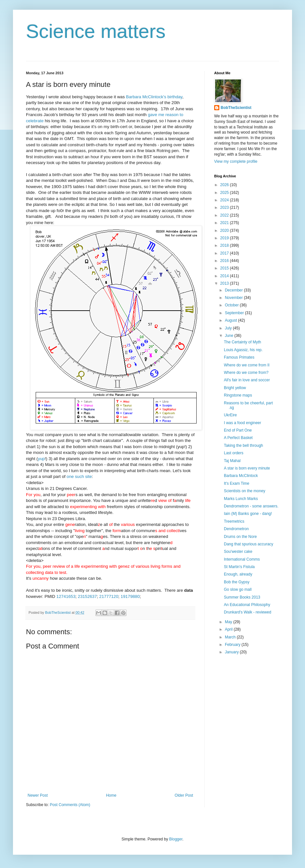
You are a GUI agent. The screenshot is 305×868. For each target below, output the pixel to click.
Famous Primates (239, 357)
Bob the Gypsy (237, 582)
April (229, 629)
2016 (225, 261)
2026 (225, 185)
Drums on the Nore (240, 537)
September (235, 313)
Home (111, 795)
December (234, 290)
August (232, 320)
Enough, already (238, 574)
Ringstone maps (238, 395)
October (232, 305)
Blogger (176, 839)
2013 (225, 283)
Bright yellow (235, 388)
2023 (225, 208)
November (234, 298)
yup (41, 459)
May (229, 622)
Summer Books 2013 (242, 597)
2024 (225, 200)
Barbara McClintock (241, 476)
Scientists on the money (244, 491)
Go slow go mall (238, 589)
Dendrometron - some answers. (251, 506)
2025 (225, 193)
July (229, 328)
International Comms (242, 559)
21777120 (109, 596)
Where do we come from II (247, 365)
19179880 (130, 596)
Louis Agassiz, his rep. (243, 350)
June (230, 336)
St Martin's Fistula (239, 567)
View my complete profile (236, 161)
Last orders (234, 453)
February (233, 645)
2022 (225, 215)
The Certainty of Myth (243, 342)
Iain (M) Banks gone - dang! (248, 514)
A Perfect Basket (238, 438)
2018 (225, 245)
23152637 (87, 596)
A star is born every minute (247, 468)
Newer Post (38, 795)
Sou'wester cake (238, 552)
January (232, 652)
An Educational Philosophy (247, 605)
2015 (225, 268)
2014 (225, 276)
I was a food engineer (243, 423)
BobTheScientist (236, 108)
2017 (225, 253)
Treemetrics (234, 521)
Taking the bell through (244, 446)
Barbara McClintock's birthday (154, 97)
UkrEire (230, 415)
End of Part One (238, 430)
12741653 (66, 596)
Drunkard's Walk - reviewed (248, 612)
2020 (225, 231)
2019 (225, 238)
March (231, 637)
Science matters (96, 31)
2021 (225, 223)
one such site (79, 476)
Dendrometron (236, 529)
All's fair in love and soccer (247, 380)
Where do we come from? (246, 373)
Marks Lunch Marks (241, 499)
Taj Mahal (232, 461)
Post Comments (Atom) (70, 805)
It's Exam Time (237, 483)
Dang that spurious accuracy (249, 544)
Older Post (184, 795)
